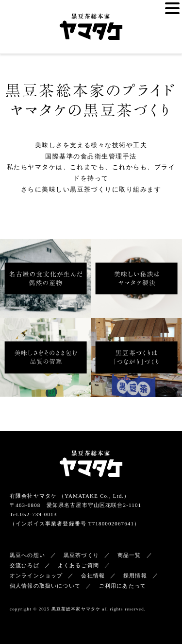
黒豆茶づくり (81, 555)
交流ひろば (25, 565)
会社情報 (93, 575)
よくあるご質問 (78, 565)
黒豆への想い (27, 555)
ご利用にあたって (123, 586)
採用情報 (135, 575)
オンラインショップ (36, 575)
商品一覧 (129, 555)
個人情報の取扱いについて (45, 586)
